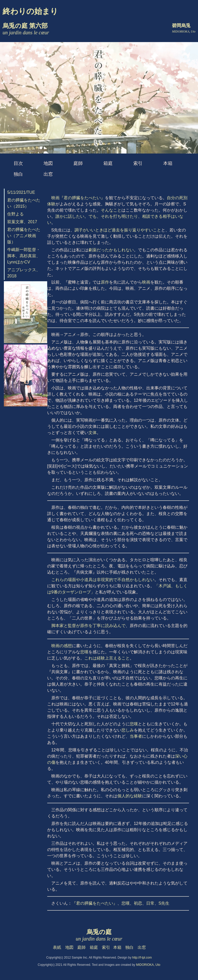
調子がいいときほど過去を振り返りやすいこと (118, 230)
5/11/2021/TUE (21, 192)
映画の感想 (62, 646)
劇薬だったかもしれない (111, 250)
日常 (150, 903)
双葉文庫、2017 (22, 222)
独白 (18, 174)
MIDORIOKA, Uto (148, 965)
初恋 (138, 903)
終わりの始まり (30, 11)
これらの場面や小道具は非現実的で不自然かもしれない (103, 580)
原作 (105, 282)
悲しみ (128, 730)
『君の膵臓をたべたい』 (95, 903)
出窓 (48, 174)
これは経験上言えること (107, 658)
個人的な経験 (130, 796)
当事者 (136, 736)
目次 (18, 163)
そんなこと (111, 210)
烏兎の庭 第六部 (26, 29)
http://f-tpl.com (142, 958)
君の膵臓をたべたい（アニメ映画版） (24, 236)
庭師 (78, 163)
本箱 (168, 163)
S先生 (164, 903)
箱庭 (108, 163)
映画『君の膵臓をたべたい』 (78, 198)
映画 (146, 282)
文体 (93, 433)
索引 (138, 163)
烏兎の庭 (99, 935)
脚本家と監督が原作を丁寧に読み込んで (88, 626)
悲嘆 (84, 652)
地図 (48, 163)
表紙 (57, 947)
